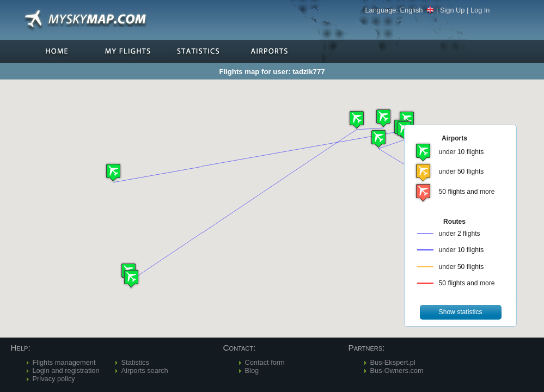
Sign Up (453, 10)
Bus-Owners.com (397, 370)
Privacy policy (54, 379)
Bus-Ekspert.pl (393, 362)
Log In (480, 10)
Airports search (145, 370)
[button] (357, 120)
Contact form (265, 362)
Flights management (64, 362)
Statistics (135, 362)
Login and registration (66, 370)
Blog (252, 370)
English (417, 10)
